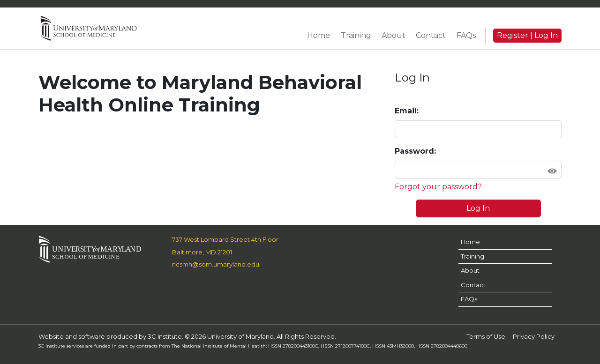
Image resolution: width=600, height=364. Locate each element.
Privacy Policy (534, 336)
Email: (407, 111)
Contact (473, 285)
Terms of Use (486, 336)
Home (470, 242)
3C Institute (165, 336)
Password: (415, 151)
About (470, 270)
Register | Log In (527, 35)
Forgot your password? (438, 187)
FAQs (469, 299)
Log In (478, 208)
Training (472, 256)
